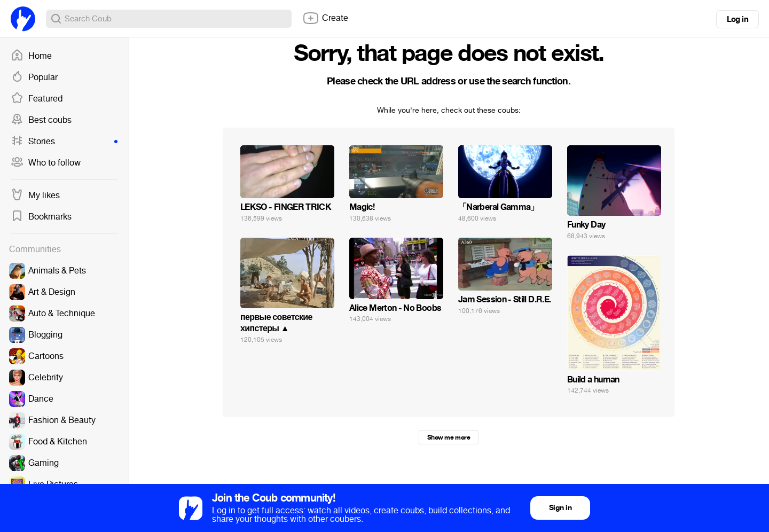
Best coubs (41, 120)
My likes (35, 195)
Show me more (449, 437)
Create (325, 18)
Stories (64, 142)
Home (31, 56)
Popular (34, 77)
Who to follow (46, 163)
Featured (37, 99)
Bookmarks (41, 217)
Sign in (560, 508)
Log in (737, 19)
